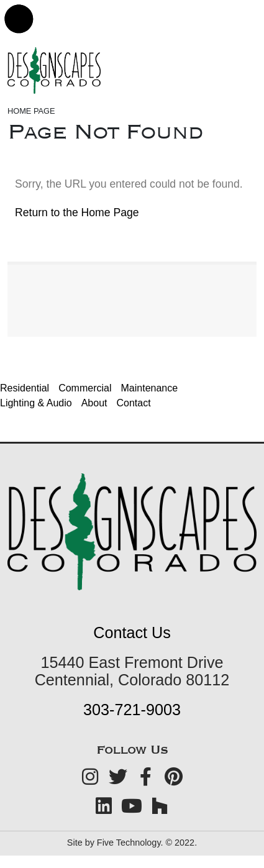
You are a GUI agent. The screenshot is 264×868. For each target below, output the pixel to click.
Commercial (85, 388)
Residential (25, 388)
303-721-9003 (132, 710)
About (94, 403)
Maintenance (150, 388)
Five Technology (129, 843)
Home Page (31, 111)
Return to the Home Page (77, 212)
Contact (133, 403)
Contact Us (132, 633)
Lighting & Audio (36, 403)
